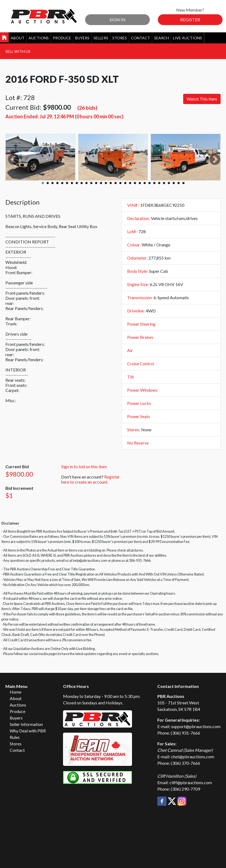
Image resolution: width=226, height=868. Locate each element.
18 (125, 183)
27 (169, 183)
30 (183, 183)
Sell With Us (18, 51)
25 (159, 183)
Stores (120, 38)
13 (101, 183)
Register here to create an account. (91, 479)
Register (190, 20)
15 (111, 183)
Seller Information (26, 724)
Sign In (118, 20)
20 (135, 183)
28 (174, 183)
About (18, 38)
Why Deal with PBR (28, 731)
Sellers (101, 38)
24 (154, 183)
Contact (140, 38)
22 (145, 183)
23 (149, 183)
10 (86, 183)
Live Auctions (187, 38)
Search (161, 38)
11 (91, 183)
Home (15, 692)
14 (106, 183)
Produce (62, 38)
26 (164, 183)
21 (140, 183)
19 (130, 183)
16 (116, 183)
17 (120, 183)
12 (96, 183)
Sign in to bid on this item (84, 466)
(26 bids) (87, 108)
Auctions (39, 38)
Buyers (82, 38)
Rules (15, 737)
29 (179, 183)
